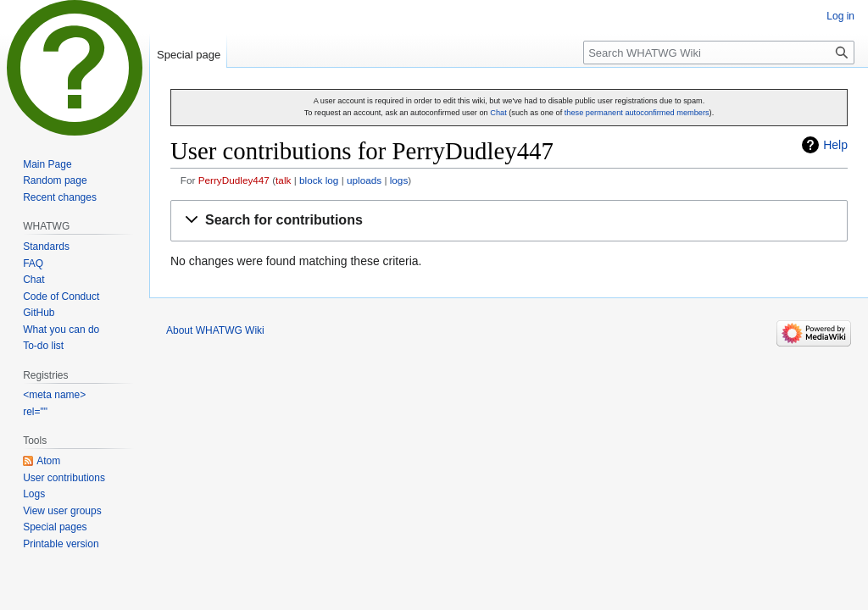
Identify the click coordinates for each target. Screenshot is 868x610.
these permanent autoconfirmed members (637, 113)
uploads (364, 180)
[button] (509, 221)
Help (835, 145)
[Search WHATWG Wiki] (719, 53)
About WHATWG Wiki (215, 330)
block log (319, 180)
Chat (498, 113)
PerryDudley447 (234, 180)
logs (399, 180)
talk (283, 180)
